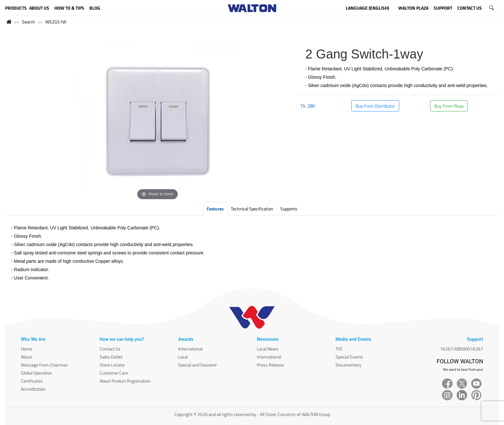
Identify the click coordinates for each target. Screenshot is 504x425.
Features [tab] (215, 209)
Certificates (32, 381)
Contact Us (110, 349)
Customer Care (114, 373)
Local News (268, 349)
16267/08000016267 (462, 349)
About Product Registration (125, 381)
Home (27, 349)
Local (183, 357)
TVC (339, 349)
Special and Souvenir (198, 365)
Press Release (270, 365)
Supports (289, 209)
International (190, 349)
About (26, 357)
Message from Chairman (45, 365)
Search (28, 22)
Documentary (348, 365)
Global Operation (36, 373)
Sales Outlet (111, 357)
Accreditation (33, 389)
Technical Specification (252, 209)
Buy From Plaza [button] (449, 106)
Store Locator (112, 365)
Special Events (349, 357)
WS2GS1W (56, 22)
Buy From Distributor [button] (375, 106)
